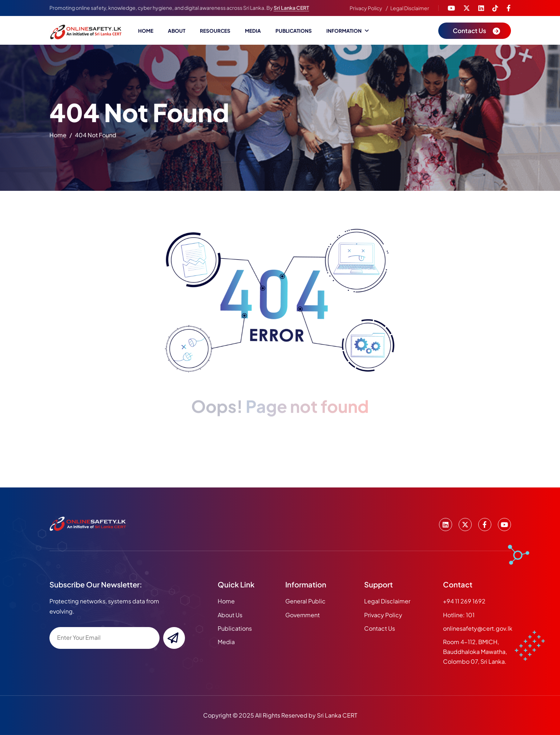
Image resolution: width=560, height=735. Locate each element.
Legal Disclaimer (410, 8)
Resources (215, 31)
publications (235, 628)
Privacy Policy (366, 8)
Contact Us (380, 628)
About (177, 31)
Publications (294, 31)
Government (303, 615)
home (58, 136)
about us (230, 615)
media (226, 642)
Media (253, 31)
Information (344, 31)
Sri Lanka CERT (291, 8)
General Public (305, 601)
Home (146, 31)
